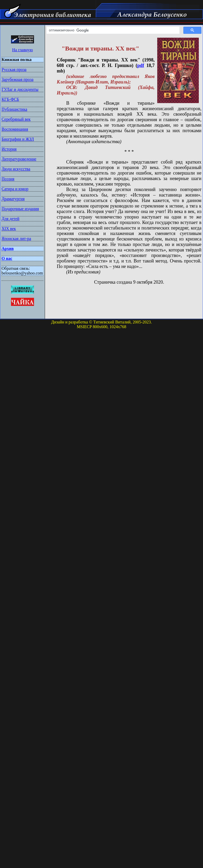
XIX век (9, 229)
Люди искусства (16, 169)
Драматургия (13, 199)
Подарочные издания (20, 209)
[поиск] (112, 30)
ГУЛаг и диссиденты (20, 89)
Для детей (10, 219)
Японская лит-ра (16, 239)
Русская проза (14, 69)
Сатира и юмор (15, 189)
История (9, 149)
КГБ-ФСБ (10, 99)
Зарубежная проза (18, 79)
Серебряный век (16, 119)
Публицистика (14, 109)
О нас (7, 258)
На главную (22, 50)
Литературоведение (19, 159)
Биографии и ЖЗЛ (18, 139)
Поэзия (8, 179)
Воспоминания (15, 129)
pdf (141, 65)
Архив (8, 248)
